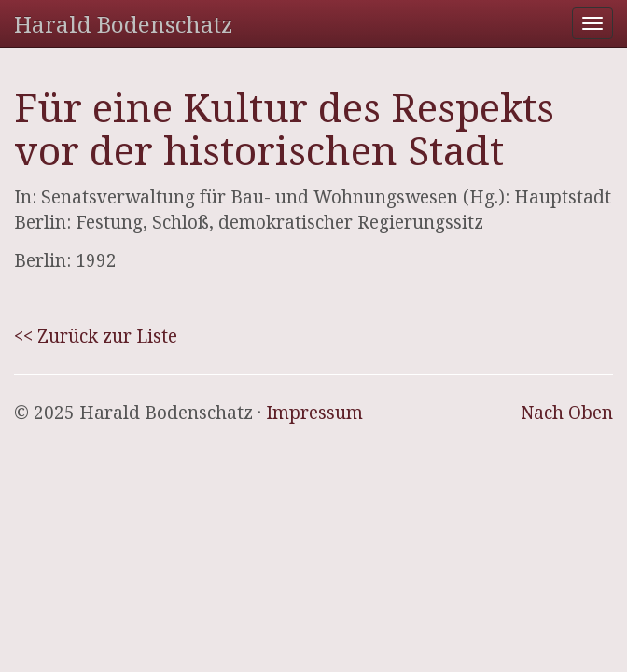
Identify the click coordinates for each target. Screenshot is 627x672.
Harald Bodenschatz (123, 24)
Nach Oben (567, 413)
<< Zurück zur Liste (96, 336)
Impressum (314, 413)
